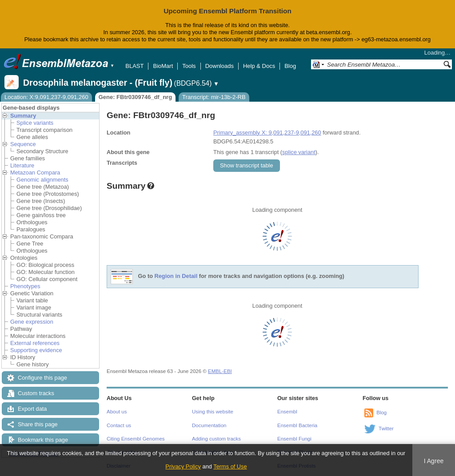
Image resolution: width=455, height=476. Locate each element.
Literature (22, 165)
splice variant (299, 152)
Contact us (119, 425)
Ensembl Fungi (294, 439)
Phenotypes (25, 286)
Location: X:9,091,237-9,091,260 (46, 97)
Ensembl (287, 412)
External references (35, 343)
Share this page (38, 424)
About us (117, 412)
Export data (32, 409)
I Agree (434, 461)
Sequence (23, 144)
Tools (189, 66)
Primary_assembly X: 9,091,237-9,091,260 (267, 133)
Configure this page (42, 378)
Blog (290, 66)
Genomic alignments (42, 180)
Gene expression (32, 322)
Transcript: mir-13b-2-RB (214, 97)
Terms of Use (230, 466)
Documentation (209, 425)
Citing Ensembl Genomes (136, 439)
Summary (23, 116)
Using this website (213, 412)
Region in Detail (176, 276)
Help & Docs (259, 66)
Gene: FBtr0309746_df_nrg (135, 97)
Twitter (386, 428)
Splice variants (35, 123)
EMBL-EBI (220, 371)
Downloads (220, 66)
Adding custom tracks (216, 439)
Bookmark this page (43, 440)
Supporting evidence (36, 350)
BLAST (134, 66)
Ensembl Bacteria (297, 425)
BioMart (163, 66)
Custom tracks (36, 393)
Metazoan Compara (35, 173)
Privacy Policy (183, 466)
